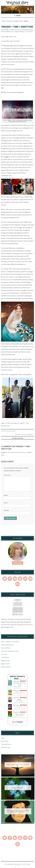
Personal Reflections (7, 31)
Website (6, 510)
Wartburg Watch (6, 667)
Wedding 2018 (5, 426)
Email (6, 503)
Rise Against (15, 423)
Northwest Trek (6, 280)
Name (6, 495)
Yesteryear (16, 691)
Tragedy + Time (24, 423)
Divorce (20, 30)
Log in (3, 738)
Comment (7, 475)
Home (4, 21)
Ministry (31, 30)
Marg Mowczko (5, 661)
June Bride (8, 423)
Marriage (25, 30)
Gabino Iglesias (20, 716)
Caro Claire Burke (20, 692)
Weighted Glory (20, 864)
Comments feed (6, 744)
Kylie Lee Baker (20, 701)
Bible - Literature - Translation (10, 642)
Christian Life (10, 21)
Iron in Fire (4, 654)
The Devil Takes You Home (19, 713)
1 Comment (29, 31)
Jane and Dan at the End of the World (20, 683)
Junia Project (5, 657)
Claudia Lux (20, 707)
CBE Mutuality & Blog (7, 645)
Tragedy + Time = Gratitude (17, 27)
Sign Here (16, 705)
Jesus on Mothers (9, 431)
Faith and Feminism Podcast (9, 651)
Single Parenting (19, 31)
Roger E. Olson (5, 664)
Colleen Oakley (18, 686)
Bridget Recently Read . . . (17, 677)
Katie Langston (9, 277)
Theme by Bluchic (17, 866)
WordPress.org (5, 747)
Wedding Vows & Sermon (24, 434)
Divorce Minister (6, 648)
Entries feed (5, 741)
